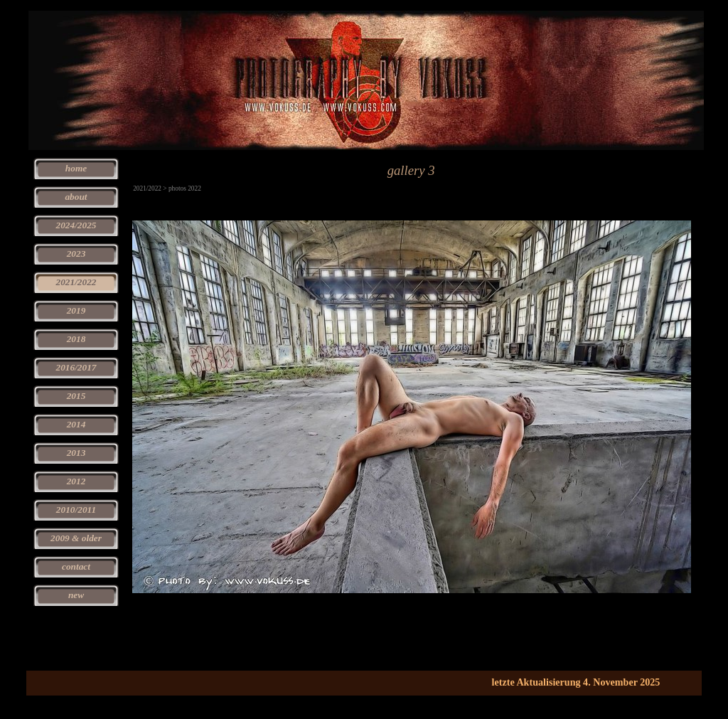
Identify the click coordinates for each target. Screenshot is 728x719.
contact (76, 566)
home (76, 168)
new (76, 595)
